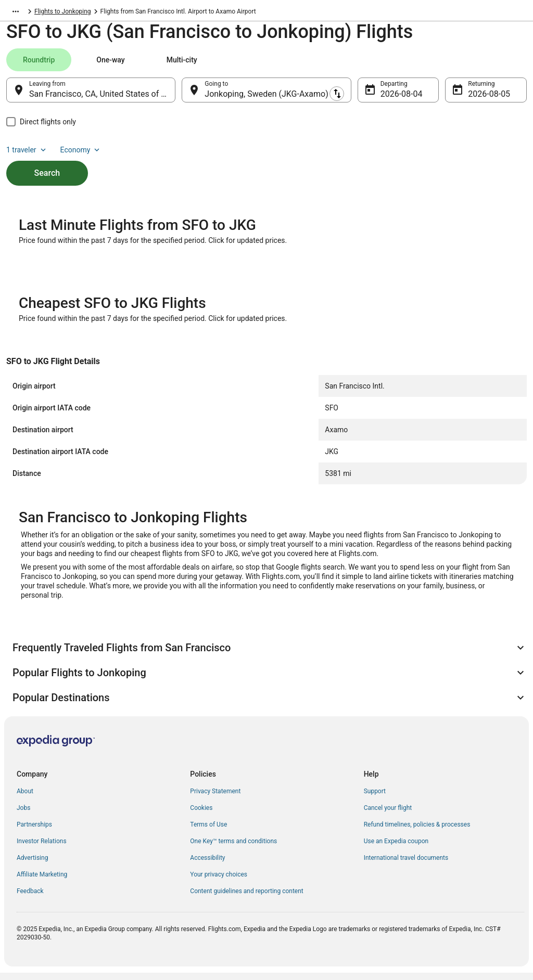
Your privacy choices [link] (219, 882)
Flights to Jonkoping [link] (168, 13)
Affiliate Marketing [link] (42, 882)
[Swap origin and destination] (182, 95)
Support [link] (375, 798)
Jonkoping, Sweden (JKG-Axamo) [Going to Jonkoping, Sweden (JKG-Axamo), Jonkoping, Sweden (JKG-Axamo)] (266, 99)
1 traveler (440, 65)
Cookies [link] (201, 815)
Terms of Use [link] (208, 832)
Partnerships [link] (34, 832)
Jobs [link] (23, 815)
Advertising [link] (32, 865)
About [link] (25, 798)
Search (47, 160)
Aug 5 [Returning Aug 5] (479, 99)
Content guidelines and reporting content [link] (246, 898)
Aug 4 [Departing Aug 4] (391, 99)
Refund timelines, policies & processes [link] (417, 832)
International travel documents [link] (406, 865)
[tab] (39, 65)
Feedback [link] (30, 898)
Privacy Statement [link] (215, 798)
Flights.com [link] (23, 13)
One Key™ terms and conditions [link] (233, 848)
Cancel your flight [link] (388, 815)
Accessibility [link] (207, 865)
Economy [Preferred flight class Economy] (493, 65)
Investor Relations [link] (42, 848)
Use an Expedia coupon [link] (396, 848)
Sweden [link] (59, 13)
